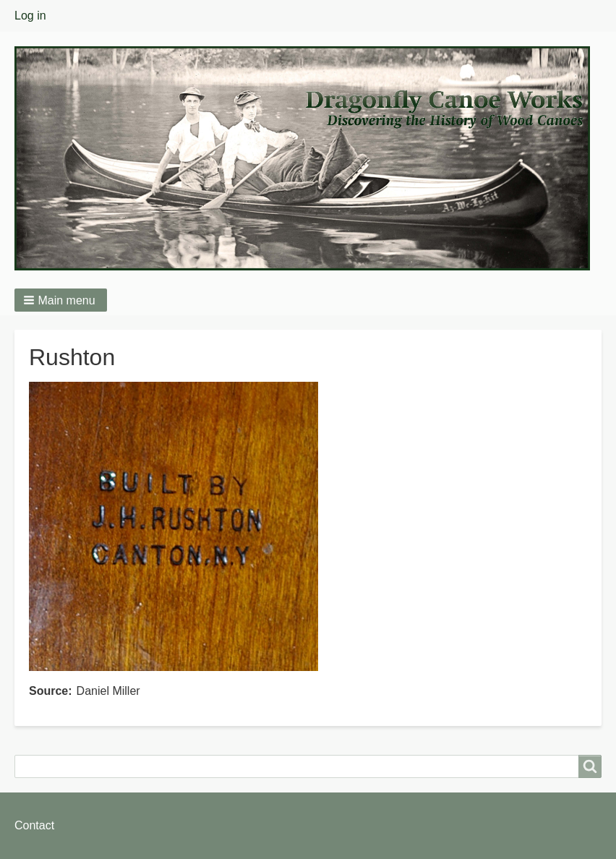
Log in (30, 16)
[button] (61, 300)
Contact (34, 825)
